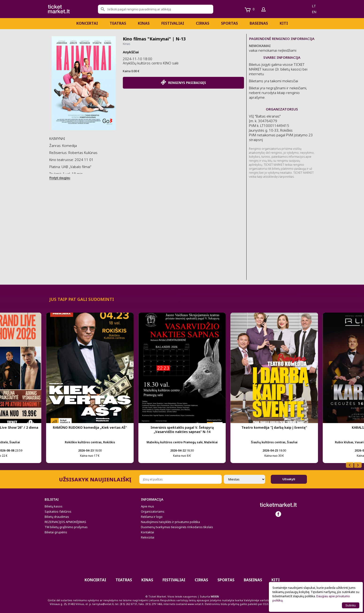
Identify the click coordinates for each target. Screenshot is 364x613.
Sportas (229, 23)
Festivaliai (173, 23)
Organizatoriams (153, 511)
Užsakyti (289, 479)
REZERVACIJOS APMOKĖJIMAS (65, 522)
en (314, 12)
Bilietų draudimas (57, 517)
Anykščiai (131, 52)
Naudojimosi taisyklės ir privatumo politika (170, 522)
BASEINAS (259, 23)
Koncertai (87, 23)
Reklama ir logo (152, 517)
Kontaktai (147, 532)
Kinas (144, 23)
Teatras (118, 23)
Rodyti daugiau (60, 178)
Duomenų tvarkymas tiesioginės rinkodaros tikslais (177, 527)
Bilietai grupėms (56, 532)
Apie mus (147, 506)
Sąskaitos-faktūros (58, 511)
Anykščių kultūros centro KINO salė (151, 63)
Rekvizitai (148, 537)
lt (314, 6)
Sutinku (351, 605)
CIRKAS (203, 23)
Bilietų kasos (54, 506)
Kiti (284, 23)
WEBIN (215, 596)
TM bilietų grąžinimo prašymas (66, 527)
